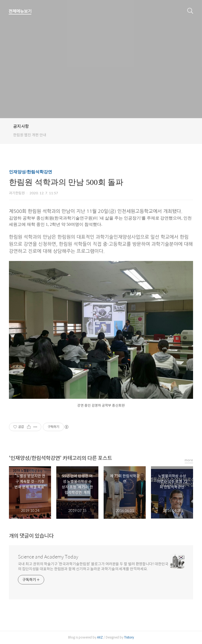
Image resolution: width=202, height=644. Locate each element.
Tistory (129, 637)
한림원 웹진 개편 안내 (30, 135)
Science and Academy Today (48, 557)
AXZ (100, 637)
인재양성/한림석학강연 (31, 172)
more (189, 460)
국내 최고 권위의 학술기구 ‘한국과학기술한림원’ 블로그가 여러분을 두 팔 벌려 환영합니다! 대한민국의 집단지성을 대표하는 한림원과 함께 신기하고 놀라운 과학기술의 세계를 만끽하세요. (93, 566)
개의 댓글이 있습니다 (31, 536)
